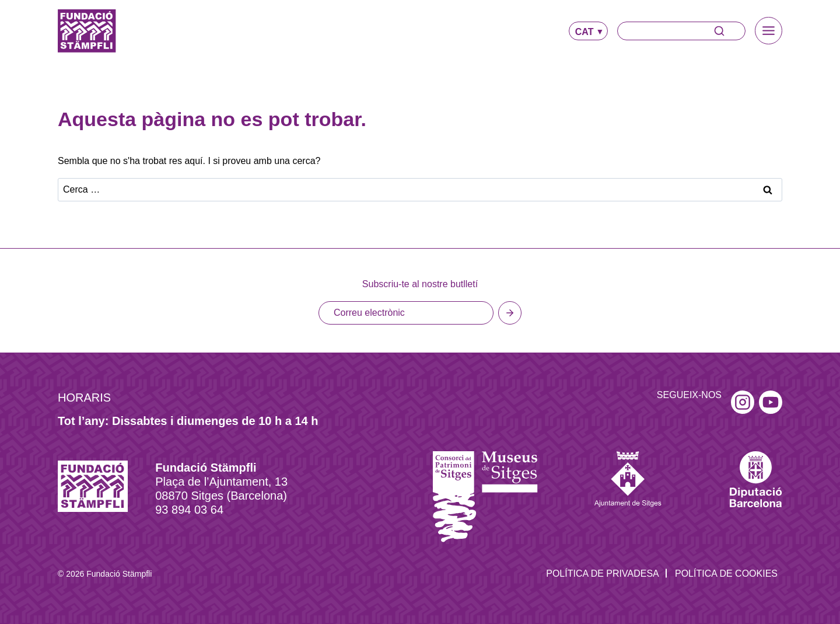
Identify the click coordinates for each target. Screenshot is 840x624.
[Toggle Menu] (769, 31)
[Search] (681, 31)
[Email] (406, 313)
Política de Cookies (726, 574)
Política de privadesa (603, 574)
